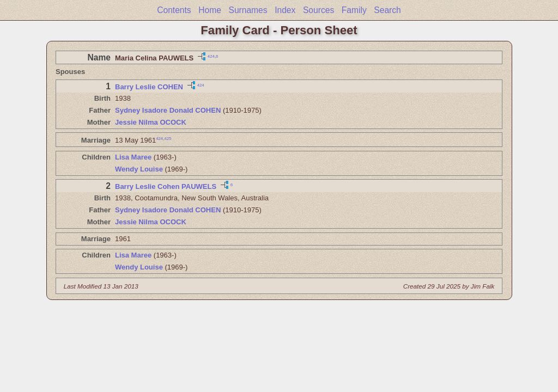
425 (168, 139)
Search (387, 10)
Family (354, 10)
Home (210, 10)
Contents (174, 10)
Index (285, 10)
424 (211, 56)
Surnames (248, 10)
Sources (319, 10)
